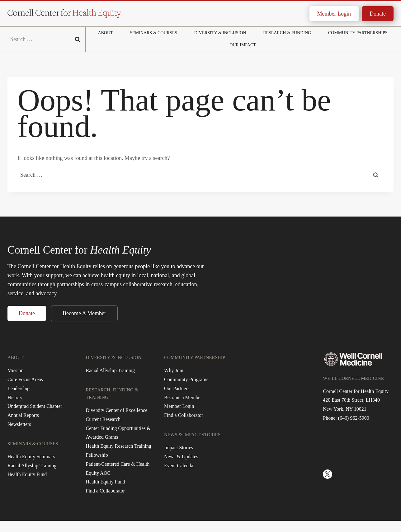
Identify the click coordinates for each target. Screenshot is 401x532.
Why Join (174, 370)
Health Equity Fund (27, 474)
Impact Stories (179, 448)
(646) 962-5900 (354, 418)
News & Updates (181, 457)
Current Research (103, 419)
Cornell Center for (79, 250)
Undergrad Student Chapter (35, 406)
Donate (378, 14)
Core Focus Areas (25, 379)
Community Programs (186, 379)
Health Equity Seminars (31, 457)
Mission (16, 370)
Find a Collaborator (105, 491)
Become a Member (183, 397)
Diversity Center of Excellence (117, 410)
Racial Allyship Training (32, 466)
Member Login (334, 14)
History (15, 397)
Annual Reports (23, 415)
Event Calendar (179, 466)
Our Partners (177, 388)
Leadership (19, 388)
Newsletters (19, 424)
